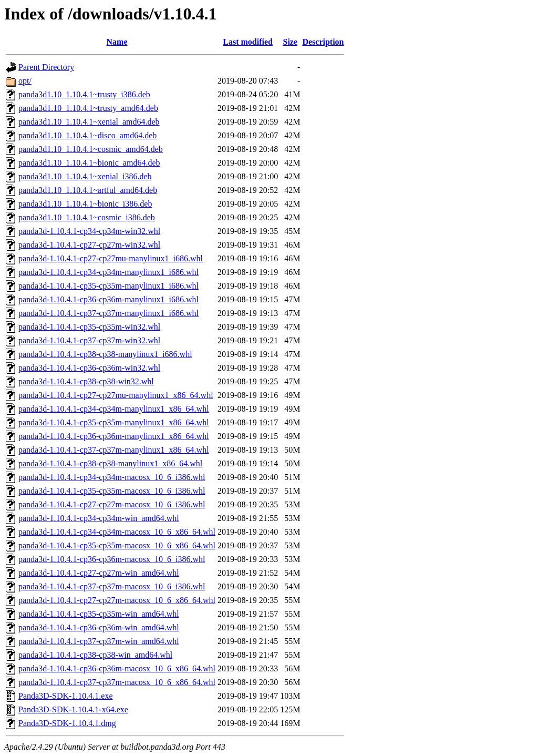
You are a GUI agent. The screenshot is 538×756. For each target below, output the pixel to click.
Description (323, 42)
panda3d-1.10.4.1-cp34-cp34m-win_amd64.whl (99, 518)
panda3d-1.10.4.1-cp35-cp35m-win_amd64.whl (99, 614)
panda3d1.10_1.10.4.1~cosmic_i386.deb (87, 217)
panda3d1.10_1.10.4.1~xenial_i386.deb (85, 176)
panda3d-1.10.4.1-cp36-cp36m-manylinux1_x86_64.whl (114, 436)
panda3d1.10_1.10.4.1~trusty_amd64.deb (88, 108)
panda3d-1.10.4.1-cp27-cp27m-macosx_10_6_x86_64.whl (117, 600)
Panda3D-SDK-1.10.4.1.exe (66, 696)
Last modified (248, 42)
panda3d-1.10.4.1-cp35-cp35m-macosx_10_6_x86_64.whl (117, 545)
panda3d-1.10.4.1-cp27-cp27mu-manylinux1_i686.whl (111, 258)
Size (291, 42)
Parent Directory (46, 67)
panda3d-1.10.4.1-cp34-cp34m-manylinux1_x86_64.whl (114, 409)
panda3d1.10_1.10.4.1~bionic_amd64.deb (89, 163)
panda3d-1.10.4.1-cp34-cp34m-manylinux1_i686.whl (108, 272)
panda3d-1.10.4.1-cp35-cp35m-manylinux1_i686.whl (108, 286)
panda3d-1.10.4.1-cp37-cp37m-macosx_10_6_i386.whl (112, 586)
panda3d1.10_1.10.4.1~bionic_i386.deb (85, 204)
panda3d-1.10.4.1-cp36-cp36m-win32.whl (89, 368)
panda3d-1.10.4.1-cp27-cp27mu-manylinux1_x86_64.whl (116, 395)
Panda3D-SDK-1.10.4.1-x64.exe (73, 709)
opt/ (25, 81)
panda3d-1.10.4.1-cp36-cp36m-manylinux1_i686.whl (108, 299)
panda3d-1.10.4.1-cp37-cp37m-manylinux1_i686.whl (108, 313)
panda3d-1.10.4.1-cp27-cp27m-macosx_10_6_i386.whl (112, 504)
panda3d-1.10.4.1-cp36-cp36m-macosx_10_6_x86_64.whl (117, 668)
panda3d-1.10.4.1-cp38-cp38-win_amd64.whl (95, 655)
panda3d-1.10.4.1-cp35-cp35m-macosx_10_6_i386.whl (112, 491)
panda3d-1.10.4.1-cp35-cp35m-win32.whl (89, 327)
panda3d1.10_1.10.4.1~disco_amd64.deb (87, 135)
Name (117, 42)
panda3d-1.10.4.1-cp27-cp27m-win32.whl (89, 245)
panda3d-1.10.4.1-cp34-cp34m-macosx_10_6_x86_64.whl (117, 532)
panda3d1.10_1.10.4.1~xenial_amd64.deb (89, 122)
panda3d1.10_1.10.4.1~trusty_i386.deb (84, 94)
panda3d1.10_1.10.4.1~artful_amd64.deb (88, 190)
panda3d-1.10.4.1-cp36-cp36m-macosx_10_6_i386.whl (112, 559)
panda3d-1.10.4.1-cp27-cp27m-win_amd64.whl (99, 573)
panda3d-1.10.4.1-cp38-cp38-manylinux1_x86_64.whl (110, 463)
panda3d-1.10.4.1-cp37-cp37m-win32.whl (89, 340)
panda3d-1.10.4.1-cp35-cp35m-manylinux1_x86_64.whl (114, 422)
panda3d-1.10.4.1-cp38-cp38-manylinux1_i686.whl (105, 354)
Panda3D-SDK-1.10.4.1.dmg (67, 723)
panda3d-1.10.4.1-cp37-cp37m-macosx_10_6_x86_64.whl (117, 682)
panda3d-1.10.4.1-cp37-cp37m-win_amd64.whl (99, 641)
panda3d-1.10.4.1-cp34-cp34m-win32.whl (89, 231)
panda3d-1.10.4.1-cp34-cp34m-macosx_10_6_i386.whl (112, 477)
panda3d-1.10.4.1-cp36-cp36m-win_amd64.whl (99, 627)
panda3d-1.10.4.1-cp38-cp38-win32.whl (86, 381)
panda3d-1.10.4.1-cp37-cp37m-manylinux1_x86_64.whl (114, 450)
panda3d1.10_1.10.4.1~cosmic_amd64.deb (91, 149)
